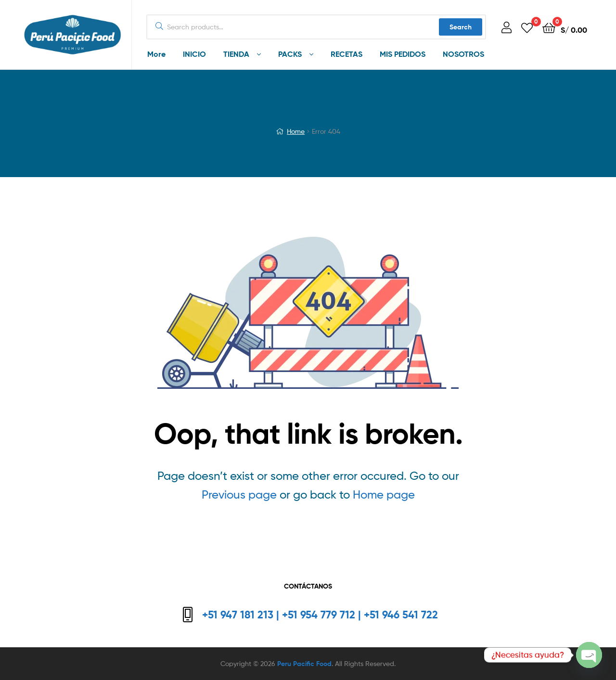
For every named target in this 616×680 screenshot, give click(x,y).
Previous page (239, 494)
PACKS (290, 54)
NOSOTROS (463, 54)
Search (461, 27)
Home (296, 131)
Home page (384, 494)
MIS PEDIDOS (403, 54)
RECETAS (346, 54)
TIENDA (236, 54)
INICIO (194, 54)
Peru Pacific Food (304, 664)
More (156, 54)
